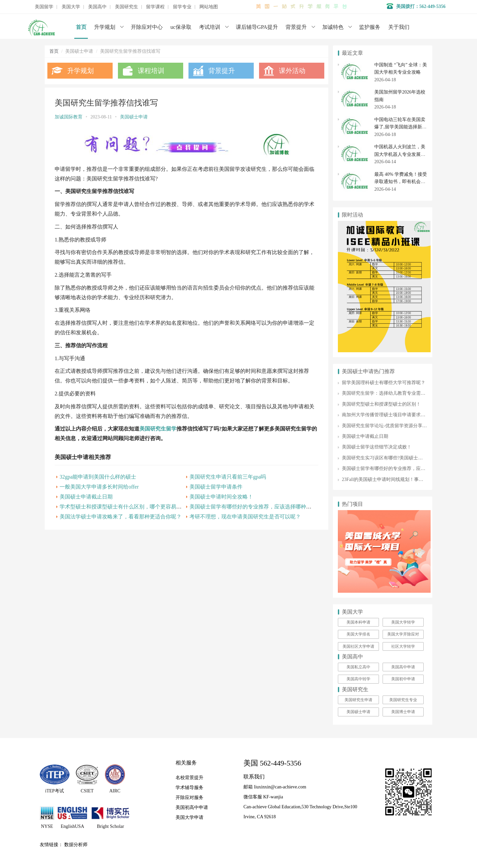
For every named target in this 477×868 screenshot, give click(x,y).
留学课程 (155, 7)
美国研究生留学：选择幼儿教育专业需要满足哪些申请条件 (402, 393)
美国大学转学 (403, 622)
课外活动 (291, 71)
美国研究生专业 (403, 700)
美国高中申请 (403, 667)
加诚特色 (333, 27)
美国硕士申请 (134, 117)
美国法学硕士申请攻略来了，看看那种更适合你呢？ (121, 517)
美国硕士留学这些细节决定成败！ (377, 447)
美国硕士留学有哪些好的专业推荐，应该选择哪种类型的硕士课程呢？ (271, 507)
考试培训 (210, 27)
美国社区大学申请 (358, 646)
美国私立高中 (358, 667)
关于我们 (399, 27)
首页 (81, 27)
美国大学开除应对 (403, 634)
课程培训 (151, 71)
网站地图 (209, 7)
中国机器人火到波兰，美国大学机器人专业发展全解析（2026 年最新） (400, 154)
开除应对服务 (189, 798)
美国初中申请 (403, 679)
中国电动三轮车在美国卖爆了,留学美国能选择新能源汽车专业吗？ (400, 127)
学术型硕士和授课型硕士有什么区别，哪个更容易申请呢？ (129, 507)
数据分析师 (76, 845)
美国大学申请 (189, 817)
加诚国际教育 (69, 117)
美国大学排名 (358, 634)
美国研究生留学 (158, 429)
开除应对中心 (147, 27)
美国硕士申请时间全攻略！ (220, 497)
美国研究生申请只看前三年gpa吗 (227, 477)
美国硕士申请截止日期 (86, 497)
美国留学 (44, 7)
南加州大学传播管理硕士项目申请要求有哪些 (388, 415)
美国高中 (97, 7)
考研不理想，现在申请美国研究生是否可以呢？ (244, 517)
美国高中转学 (358, 679)
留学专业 (182, 7)
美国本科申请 (358, 622)
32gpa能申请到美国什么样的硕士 (98, 477)
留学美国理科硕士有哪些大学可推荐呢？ (384, 383)
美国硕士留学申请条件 (215, 487)
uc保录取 (181, 27)
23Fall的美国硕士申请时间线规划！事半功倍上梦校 (394, 479)
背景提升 (296, 27)
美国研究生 (127, 7)
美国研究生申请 (358, 700)
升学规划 (105, 27)
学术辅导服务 (189, 788)
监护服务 (370, 27)
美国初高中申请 (192, 807)
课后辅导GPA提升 (257, 27)
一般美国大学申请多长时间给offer (99, 487)
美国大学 (71, 7)
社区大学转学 (403, 646)
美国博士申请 (403, 712)
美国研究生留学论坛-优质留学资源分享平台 (387, 426)
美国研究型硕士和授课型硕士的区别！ (381, 404)
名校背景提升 (189, 778)
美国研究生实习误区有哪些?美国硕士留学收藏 (389, 458)
